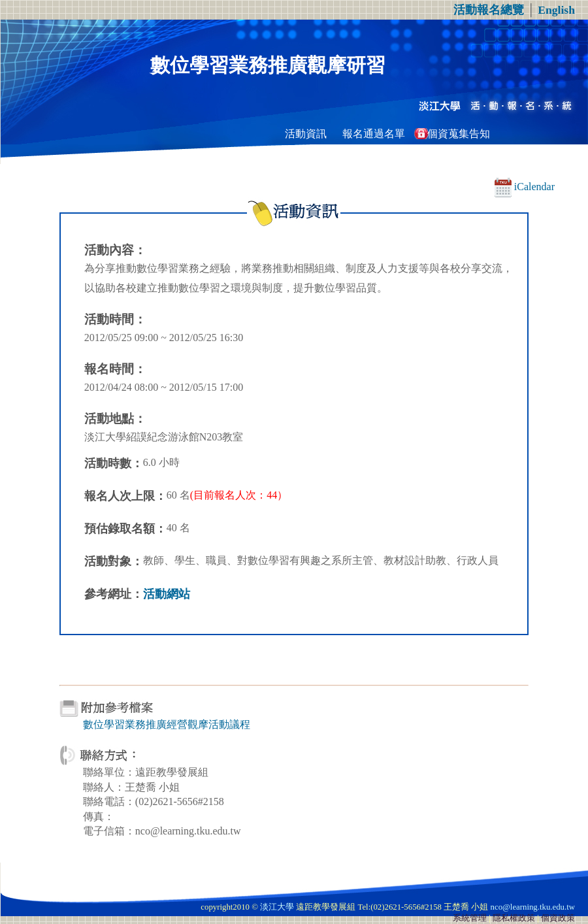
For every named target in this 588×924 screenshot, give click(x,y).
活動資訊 (306, 134)
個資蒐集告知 (459, 134)
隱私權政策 (514, 918)
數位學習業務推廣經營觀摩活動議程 (167, 724)
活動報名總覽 (489, 10)
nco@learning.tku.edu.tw (533, 907)
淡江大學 (277, 907)
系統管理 (470, 918)
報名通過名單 (374, 134)
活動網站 (167, 594)
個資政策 (558, 918)
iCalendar (525, 187)
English (556, 10)
